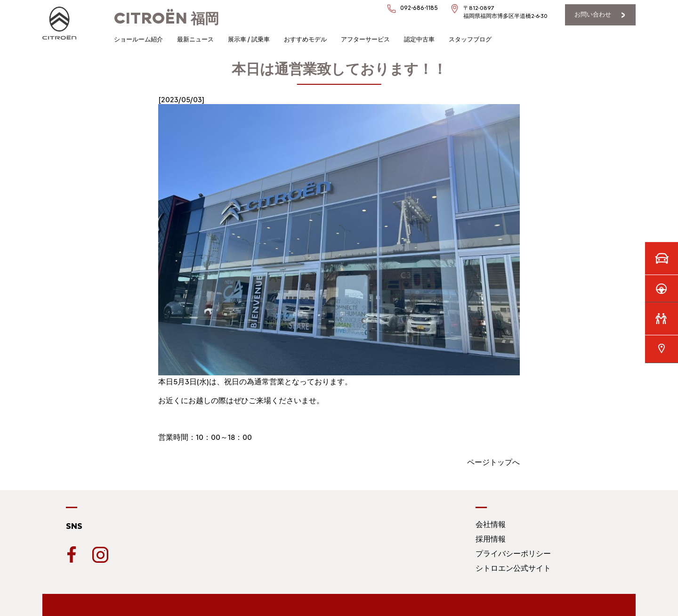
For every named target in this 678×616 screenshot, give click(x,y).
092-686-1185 (419, 8)
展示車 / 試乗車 (249, 39)
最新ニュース (195, 39)
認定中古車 (419, 39)
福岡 (166, 19)
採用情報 (491, 539)
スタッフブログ (470, 39)
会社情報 (491, 524)
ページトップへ (493, 462)
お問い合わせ (593, 14)
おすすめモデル (305, 39)
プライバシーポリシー (513, 554)
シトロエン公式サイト (513, 568)
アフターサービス (365, 39)
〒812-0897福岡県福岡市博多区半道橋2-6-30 (505, 12)
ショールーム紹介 (138, 39)
